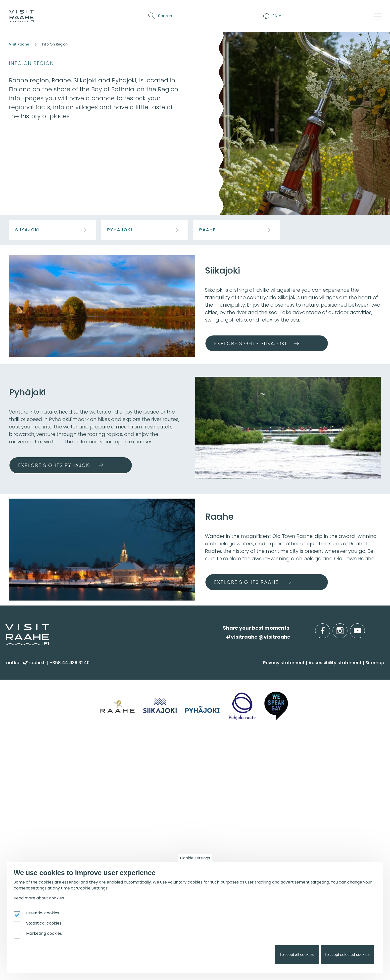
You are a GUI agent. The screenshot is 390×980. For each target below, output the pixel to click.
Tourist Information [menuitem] (30, 763)
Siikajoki (27, 230)
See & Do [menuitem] (20, 671)
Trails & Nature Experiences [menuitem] (39, 732)
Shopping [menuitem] (18, 723)
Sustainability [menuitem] (22, 802)
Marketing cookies (44, 933)
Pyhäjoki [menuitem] (302, 693)
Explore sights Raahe (246, 582)
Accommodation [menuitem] (123, 684)
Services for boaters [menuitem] (316, 782)
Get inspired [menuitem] (311, 750)
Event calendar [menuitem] (216, 763)
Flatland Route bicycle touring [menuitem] (328, 802)
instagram (346, 628)
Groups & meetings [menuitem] (131, 750)
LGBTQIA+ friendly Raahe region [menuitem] (44, 812)
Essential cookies (43, 913)
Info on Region (31, 63)
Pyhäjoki (120, 230)
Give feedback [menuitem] (24, 782)
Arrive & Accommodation (189, 17)
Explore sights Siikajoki (250, 343)
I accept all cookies (297, 955)
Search (336, 16)
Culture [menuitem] (16, 713)
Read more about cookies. (39, 898)
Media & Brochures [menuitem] (29, 792)
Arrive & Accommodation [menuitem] (140, 671)
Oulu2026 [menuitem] (116, 829)
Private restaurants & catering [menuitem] (138, 763)
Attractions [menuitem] (20, 703)
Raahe (207, 230)
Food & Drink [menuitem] (216, 671)
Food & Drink (232, 17)
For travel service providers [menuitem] (48, 829)
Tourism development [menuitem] (33, 852)
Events (275, 17)
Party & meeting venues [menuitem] (131, 782)
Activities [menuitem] (17, 693)
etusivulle (5, 628)
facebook (329, 628)
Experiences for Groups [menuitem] (129, 772)
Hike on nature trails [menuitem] (316, 792)
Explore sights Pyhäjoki (55, 465)
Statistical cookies (44, 923)
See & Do (256, 17)
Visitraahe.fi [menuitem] (25, 750)
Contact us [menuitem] (20, 772)
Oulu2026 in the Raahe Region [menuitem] (328, 763)
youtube (364, 628)
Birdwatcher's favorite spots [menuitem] (325, 772)
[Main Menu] (378, 16)
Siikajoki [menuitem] (301, 684)
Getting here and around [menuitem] (132, 693)
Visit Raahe (19, 44)
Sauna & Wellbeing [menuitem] (29, 684)
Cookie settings (195, 858)
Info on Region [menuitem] (314, 671)
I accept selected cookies (347, 955)
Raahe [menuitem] (300, 703)
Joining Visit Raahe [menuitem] (29, 842)
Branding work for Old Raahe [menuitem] (41, 862)
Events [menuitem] (207, 750)
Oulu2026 (295, 17)
